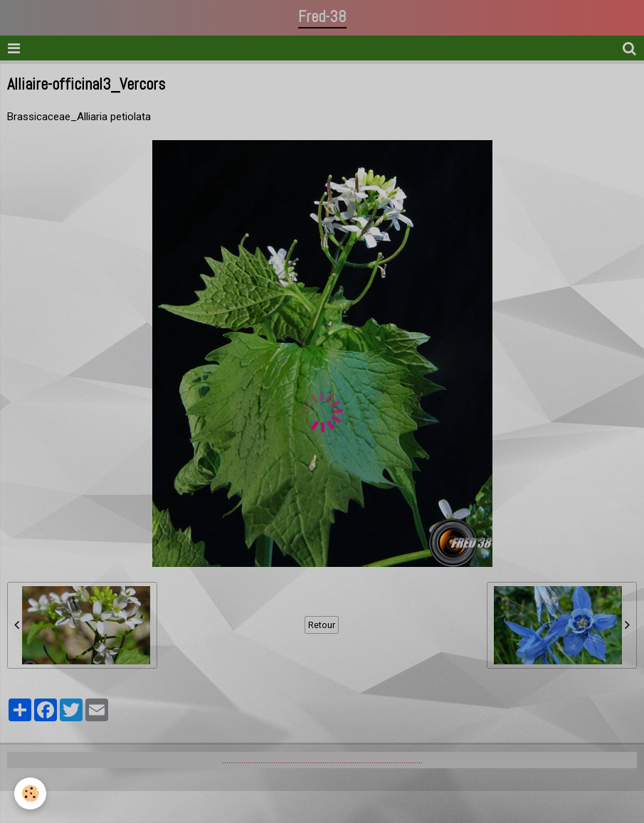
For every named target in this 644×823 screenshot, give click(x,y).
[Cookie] (30, 793)
